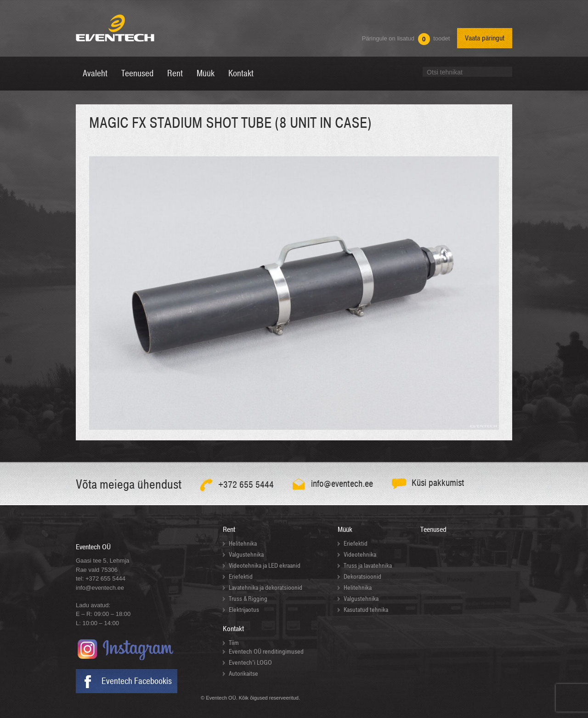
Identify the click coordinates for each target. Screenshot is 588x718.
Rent (229, 530)
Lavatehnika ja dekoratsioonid (266, 588)
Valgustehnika (246, 555)
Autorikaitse (243, 674)
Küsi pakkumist (438, 483)
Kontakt (233, 629)
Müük (345, 530)
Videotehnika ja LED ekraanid (265, 566)
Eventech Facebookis (137, 681)
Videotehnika (360, 555)
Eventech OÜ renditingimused (266, 652)
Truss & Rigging (248, 599)
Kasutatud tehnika (366, 610)
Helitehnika (243, 544)
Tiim (234, 643)
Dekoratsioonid (362, 577)
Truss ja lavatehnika (368, 566)
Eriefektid (241, 577)
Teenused (433, 530)
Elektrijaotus (244, 610)
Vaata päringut (485, 38)
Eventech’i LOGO (250, 663)
